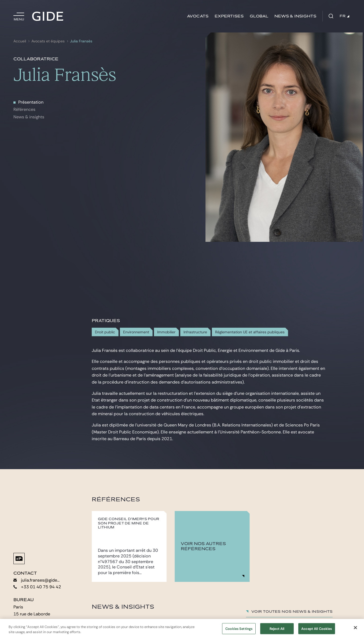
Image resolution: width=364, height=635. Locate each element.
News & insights (295, 16)
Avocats (198, 16)
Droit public (105, 332)
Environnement (136, 332)
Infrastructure (195, 332)
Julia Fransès (81, 41)
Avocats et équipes (48, 41)
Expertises (229, 16)
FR (344, 16)
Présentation (31, 102)
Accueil (20, 41)
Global (259, 16)
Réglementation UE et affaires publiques (250, 332)
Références (24, 109)
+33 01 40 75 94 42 (37, 587)
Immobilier (166, 332)
